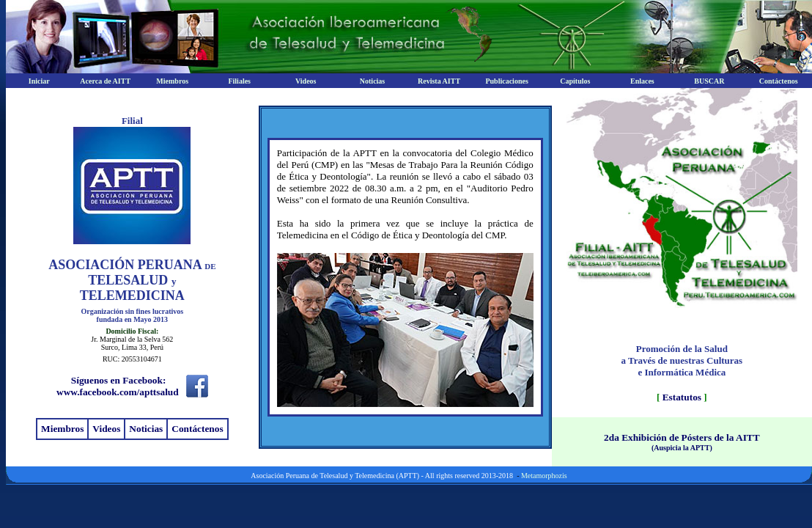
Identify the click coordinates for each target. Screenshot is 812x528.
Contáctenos (779, 81)
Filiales (239, 81)
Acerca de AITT (105, 81)
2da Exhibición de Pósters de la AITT (682, 437)
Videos (106, 429)
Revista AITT (439, 81)
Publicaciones (506, 81)
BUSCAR (709, 81)
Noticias (372, 81)
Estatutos (682, 397)
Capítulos (575, 81)
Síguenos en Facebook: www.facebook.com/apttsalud (118, 386)
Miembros (172, 81)
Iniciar (39, 81)
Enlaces (642, 81)
